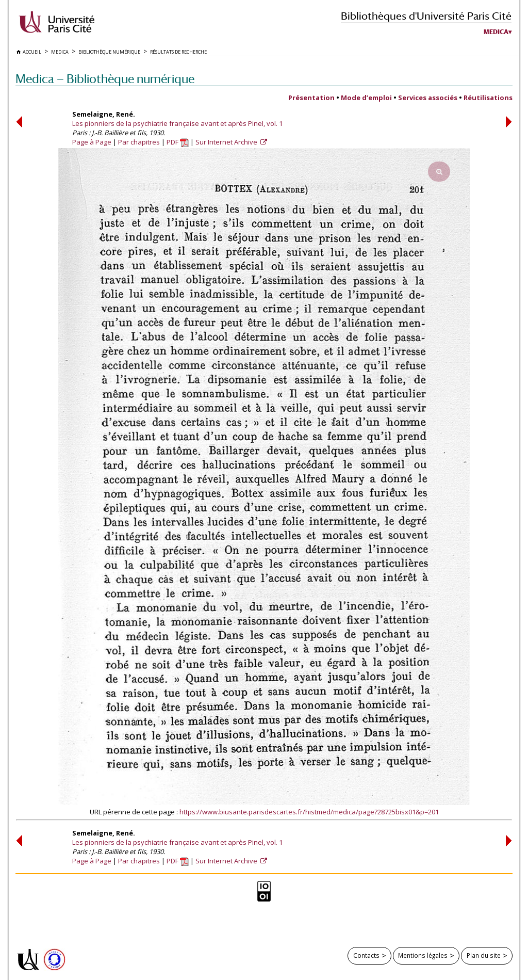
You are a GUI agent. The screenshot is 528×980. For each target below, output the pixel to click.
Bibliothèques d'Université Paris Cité (426, 16)
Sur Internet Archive (227, 142)
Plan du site (484, 955)
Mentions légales (423, 955)
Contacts (366, 955)
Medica (496, 32)
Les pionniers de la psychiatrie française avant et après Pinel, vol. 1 (177, 123)
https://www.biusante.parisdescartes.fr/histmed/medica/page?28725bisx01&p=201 (309, 812)
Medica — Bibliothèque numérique (105, 79)
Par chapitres (139, 142)
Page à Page (92, 142)
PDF (178, 142)
